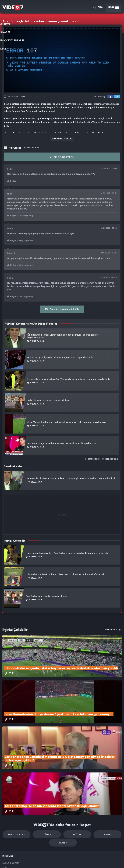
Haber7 (78, 860)
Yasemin (98, 860)
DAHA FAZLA (113, 628)
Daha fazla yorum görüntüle (62, 308)
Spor (103, 794)
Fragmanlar (21, 794)
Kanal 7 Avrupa (49, 860)
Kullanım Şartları (11, 824)
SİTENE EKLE (92, 458)
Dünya (48, 794)
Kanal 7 (22, 860)
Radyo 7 (36, 860)
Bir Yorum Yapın (62, 157)
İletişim (6, 838)
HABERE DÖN (110, 458)
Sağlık (76, 794)
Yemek (63, 804)
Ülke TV (60, 860)
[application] (62, 60)
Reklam (6, 831)
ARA (98, 8)
